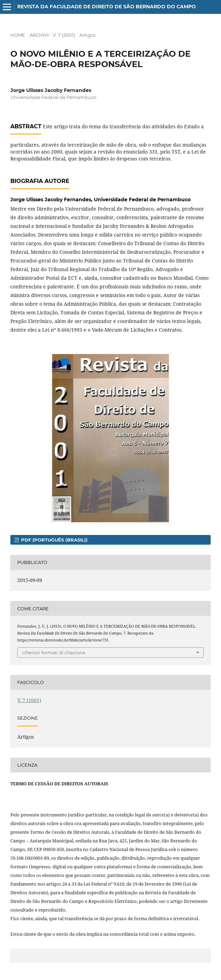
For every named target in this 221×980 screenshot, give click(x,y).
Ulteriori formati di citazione (54, 653)
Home (18, 35)
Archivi (39, 35)
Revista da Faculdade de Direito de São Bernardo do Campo (107, 7)
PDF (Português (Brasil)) (54, 540)
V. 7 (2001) (64, 35)
